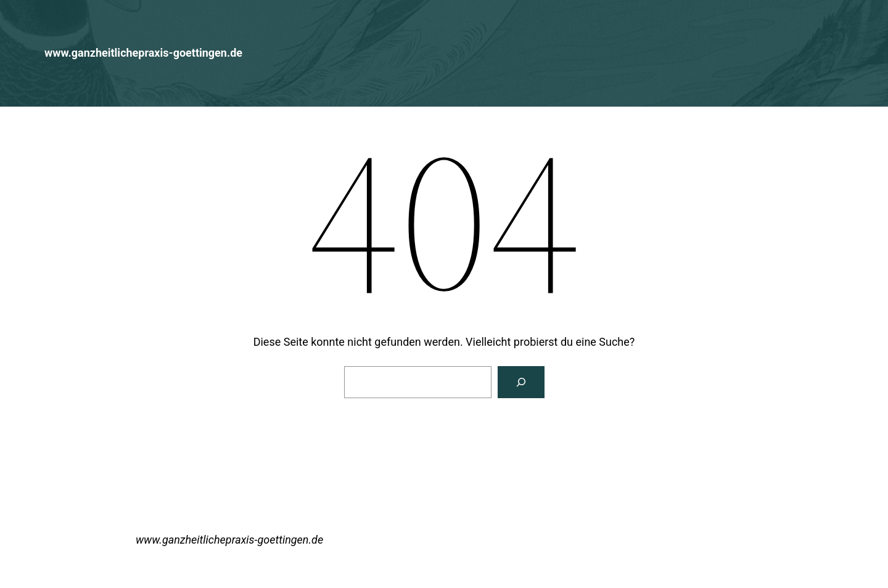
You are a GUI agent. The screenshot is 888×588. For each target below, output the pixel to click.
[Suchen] (521, 382)
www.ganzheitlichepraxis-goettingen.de (143, 53)
